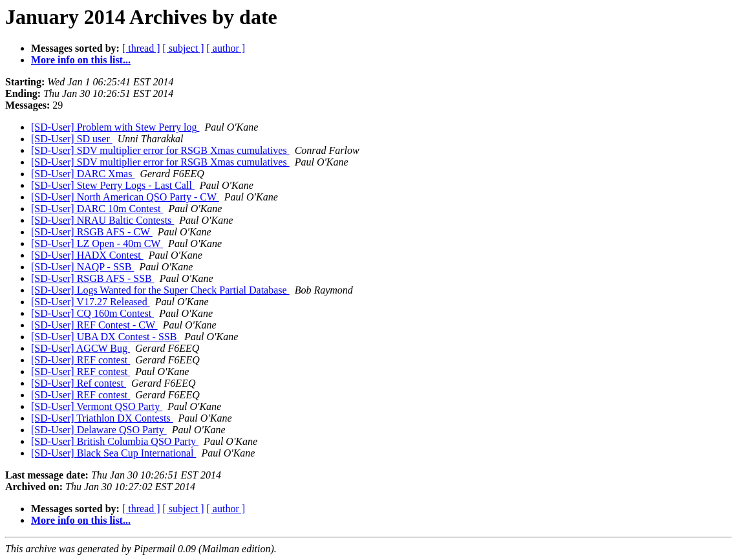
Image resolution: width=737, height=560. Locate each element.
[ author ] (226, 48)
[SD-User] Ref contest (79, 383)
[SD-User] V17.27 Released (91, 302)
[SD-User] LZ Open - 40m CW (97, 243)
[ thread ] (141, 48)
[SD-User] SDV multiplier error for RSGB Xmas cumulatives (160, 150)
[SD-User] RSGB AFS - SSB (93, 278)
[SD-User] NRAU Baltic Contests (102, 220)
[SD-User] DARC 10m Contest (97, 209)
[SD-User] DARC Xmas (83, 174)
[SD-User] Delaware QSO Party (99, 430)
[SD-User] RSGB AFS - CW (92, 232)
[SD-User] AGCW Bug (80, 348)
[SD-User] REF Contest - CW (94, 325)
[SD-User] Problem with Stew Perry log (115, 127)
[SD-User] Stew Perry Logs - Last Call (113, 185)
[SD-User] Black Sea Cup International (113, 453)
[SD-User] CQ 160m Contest (92, 313)
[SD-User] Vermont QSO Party (97, 406)
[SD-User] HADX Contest (87, 255)
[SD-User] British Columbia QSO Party (115, 441)
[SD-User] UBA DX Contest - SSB (105, 337)
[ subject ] (184, 48)
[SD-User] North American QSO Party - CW (125, 197)
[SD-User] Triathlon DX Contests (102, 418)
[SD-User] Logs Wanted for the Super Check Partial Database (160, 290)
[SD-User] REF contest (80, 360)
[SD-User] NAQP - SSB (82, 267)
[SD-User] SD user (72, 139)
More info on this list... (81, 60)
